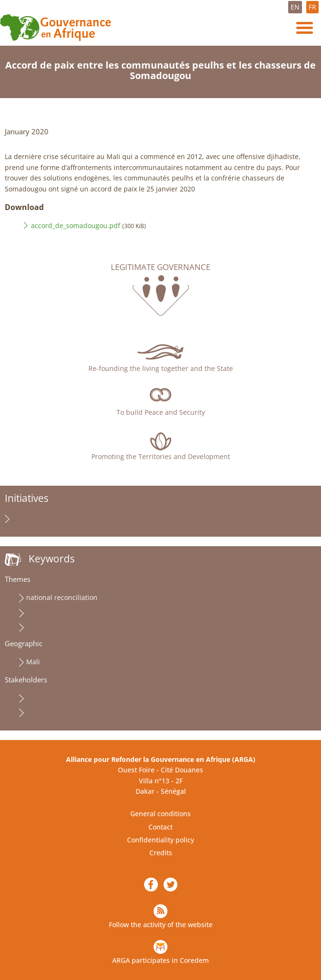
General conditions (160, 814)
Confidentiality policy (160, 840)
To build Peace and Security (161, 412)
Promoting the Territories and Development (161, 456)
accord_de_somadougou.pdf (76, 225)
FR (312, 7)
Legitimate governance (160, 267)
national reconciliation (62, 597)
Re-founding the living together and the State (161, 368)
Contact (160, 827)
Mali (33, 662)
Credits (161, 853)
